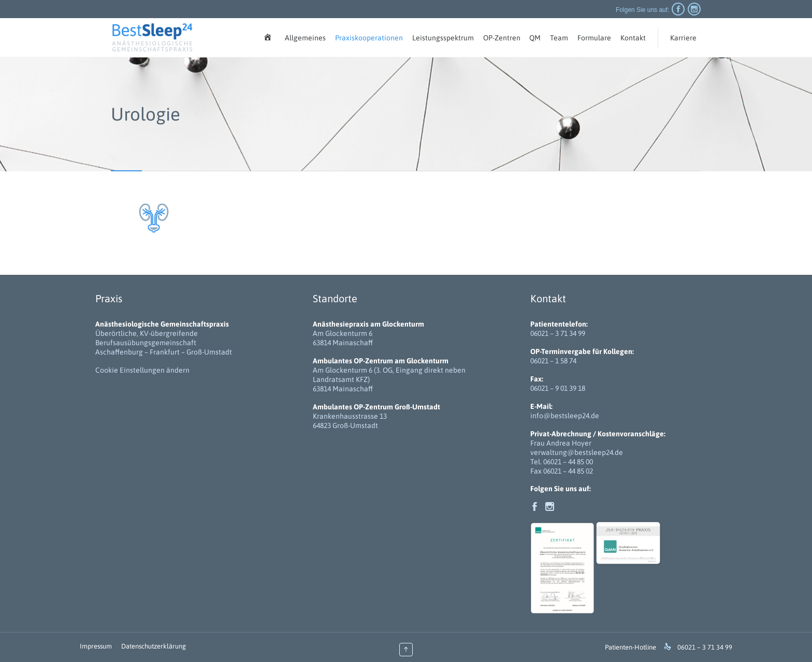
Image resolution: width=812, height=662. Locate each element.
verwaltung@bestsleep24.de (577, 452)
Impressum (96, 646)
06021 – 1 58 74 (553, 361)
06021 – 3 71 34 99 (558, 333)
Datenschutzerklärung (154, 646)
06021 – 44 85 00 (568, 462)
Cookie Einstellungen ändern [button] (142, 370)
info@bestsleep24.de (565, 416)
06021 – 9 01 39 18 (558, 388)
